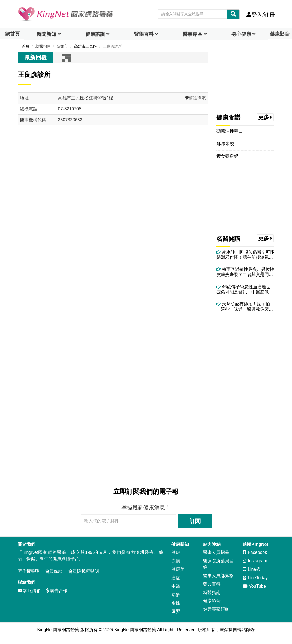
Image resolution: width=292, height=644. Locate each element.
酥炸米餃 (225, 144)
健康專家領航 (216, 609)
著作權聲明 (29, 571)
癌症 (176, 578)
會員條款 (54, 571)
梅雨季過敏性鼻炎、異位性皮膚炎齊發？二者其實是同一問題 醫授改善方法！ (245, 272)
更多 (265, 117)
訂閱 (195, 521)
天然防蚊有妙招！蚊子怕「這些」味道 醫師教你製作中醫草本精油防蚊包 (245, 307)
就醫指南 (212, 592)
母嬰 (176, 611)
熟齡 (176, 595)
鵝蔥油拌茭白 (230, 131)
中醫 (176, 586)
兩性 (176, 603)
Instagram (255, 561)
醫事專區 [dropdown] (192, 34)
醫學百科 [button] (144, 34)
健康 (176, 552)
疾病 (176, 561)
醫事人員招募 (216, 552)
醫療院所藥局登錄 (218, 564)
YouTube (254, 586)
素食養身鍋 (227, 156)
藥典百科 (212, 584)
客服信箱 (29, 591)
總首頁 (12, 34)
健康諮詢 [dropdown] (95, 34)
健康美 (178, 569)
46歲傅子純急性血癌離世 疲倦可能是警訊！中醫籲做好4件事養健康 (245, 289)
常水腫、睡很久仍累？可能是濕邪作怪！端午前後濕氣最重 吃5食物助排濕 (245, 255)
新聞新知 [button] (46, 34)
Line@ (251, 569)
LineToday (255, 578)
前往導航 (196, 98)
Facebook (255, 552)
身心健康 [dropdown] (241, 34)
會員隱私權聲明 (84, 571)
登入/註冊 (261, 15)
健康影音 (280, 34)
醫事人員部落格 (218, 576)
